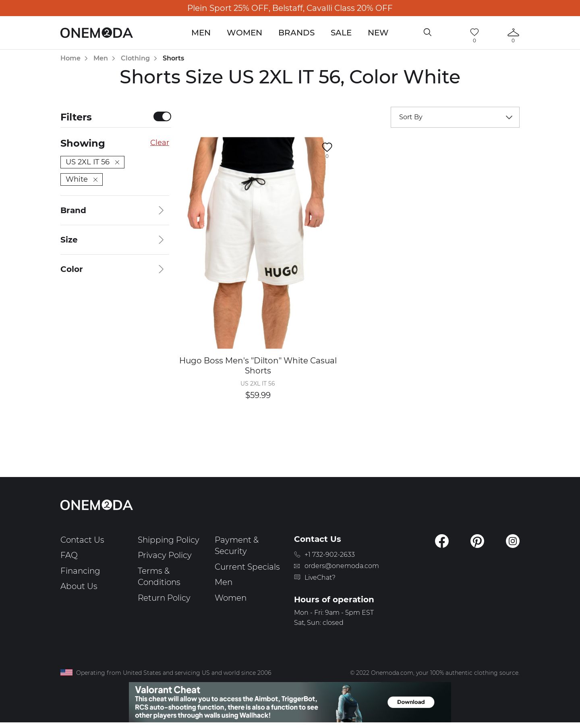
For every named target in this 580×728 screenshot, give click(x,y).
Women (244, 33)
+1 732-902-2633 (330, 555)
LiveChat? (320, 578)
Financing (80, 571)
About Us (79, 586)
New (378, 33)
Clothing (135, 58)
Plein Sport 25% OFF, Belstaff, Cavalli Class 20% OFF (290, 8)
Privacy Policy (165, 555)
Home (70, 58)
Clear (160, 143)
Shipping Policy (169, 540)
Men (201, 33)
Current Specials (247, 567)
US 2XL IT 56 (92, 162)
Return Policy (164, 598)
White (82, 179)
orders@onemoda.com (342, 566)
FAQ (69, 555)
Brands (296, 33)
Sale (341, 33)
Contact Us (82, 540)
